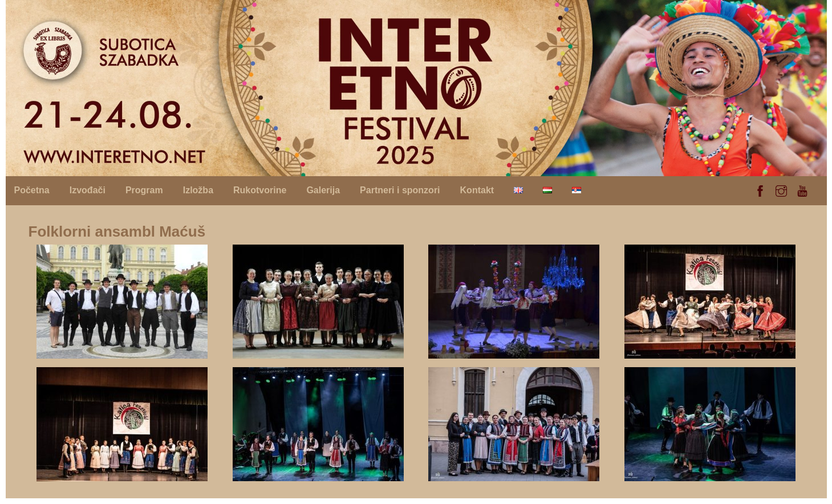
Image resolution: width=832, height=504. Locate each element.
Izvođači (88, 190)
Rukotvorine (260, 190)
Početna (32, 190)
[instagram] (781, 189)
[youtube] (802, 189)
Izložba (198, 190)
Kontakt (477, 190)
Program (144, 190)
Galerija (323, 190)
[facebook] (760, 189)
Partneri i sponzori (400, 190)
